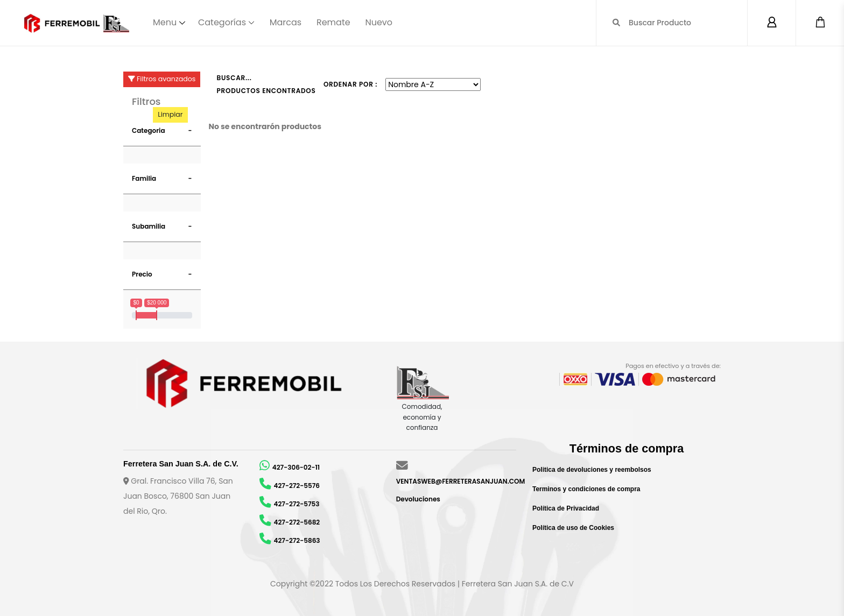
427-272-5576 (297, 486)
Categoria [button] (149, 130)
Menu (165, 22)
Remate (333, 22)
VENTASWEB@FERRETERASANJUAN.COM (461, 481)
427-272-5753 (297, 504)
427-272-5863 (297, 540)
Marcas (286, 22)
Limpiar (170, 114)
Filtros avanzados (162, 79)
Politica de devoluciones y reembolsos (592, 470)
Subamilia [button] (149, 226)
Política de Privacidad (566, 508)
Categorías (222, 22)
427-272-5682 (297, 522)
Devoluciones (418, 499)
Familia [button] (144, 178)
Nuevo (379, 22)
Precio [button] (142, 274)
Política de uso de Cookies (573, 528)
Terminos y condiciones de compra (586, 489)
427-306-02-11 (296, 467)
